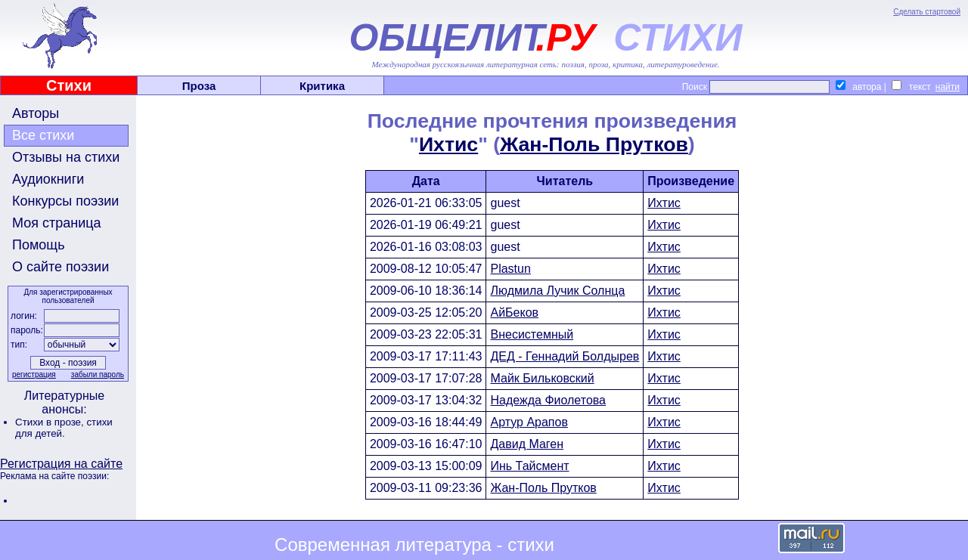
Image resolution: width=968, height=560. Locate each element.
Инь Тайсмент (529, 466)
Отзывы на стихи (66, 157)
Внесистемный (532, 334)
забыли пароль (98, 374)
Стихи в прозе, (51, 422)
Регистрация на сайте (61, 464)
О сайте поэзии (60, 267)
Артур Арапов (529, 422)
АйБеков (514, 312)
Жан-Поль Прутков (594, 144)
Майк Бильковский (542, 378)
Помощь (39, 245)
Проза (199, 86)
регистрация (34, 374)
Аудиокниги (48, 179)
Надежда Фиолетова (548, 400)
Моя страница (57, 223)
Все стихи (43, 135)
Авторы (36, 113)
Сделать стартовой (927, 12)
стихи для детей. (64, 428)
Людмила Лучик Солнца (557, 291)
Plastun (510, 269)
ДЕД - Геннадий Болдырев (565, 356)
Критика (322, 86)
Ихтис (448, 144)
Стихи (69, 85)
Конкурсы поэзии (65, 201)
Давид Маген (527, 444)
